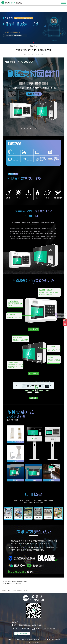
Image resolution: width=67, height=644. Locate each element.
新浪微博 (14, 581)
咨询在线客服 (22, 634)
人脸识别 (25, 591)
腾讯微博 (19, 581)
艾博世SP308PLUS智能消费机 (14, 584)
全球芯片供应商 (12, 591)
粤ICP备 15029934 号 (55, 640)
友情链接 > (4, 591)
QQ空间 (9, 581)
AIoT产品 (20, 591)
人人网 (23, 581)
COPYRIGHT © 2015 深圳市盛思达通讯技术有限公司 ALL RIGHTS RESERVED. (28, 640)
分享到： (5, 581)
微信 (26, 581)
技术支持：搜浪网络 (33, 642)
